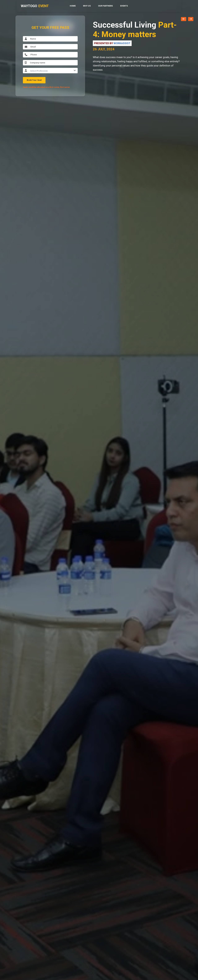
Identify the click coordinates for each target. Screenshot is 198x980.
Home (73, 6)
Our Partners (105, 6)
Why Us (87, 6)
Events (124, 6)
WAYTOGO (35, 6)
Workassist (122, 43)
